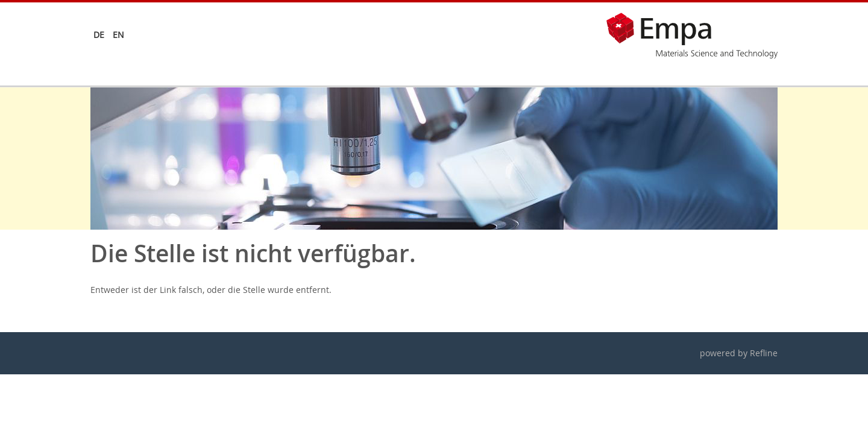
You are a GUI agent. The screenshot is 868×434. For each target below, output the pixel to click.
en (118, 35)
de (99, 35)
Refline (764, 353)
